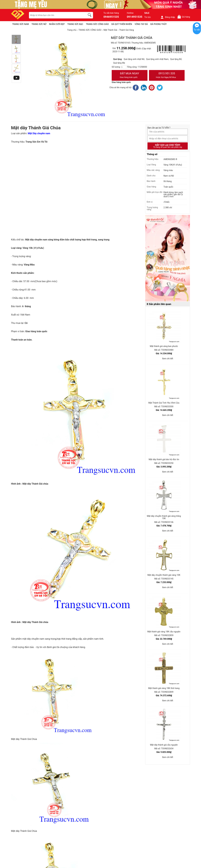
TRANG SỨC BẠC (75, 24)
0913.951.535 (167, 76)
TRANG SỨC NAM (21, 24)
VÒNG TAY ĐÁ (141, 24)
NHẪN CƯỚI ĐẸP (57, 24)
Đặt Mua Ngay (130, 76)
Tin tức (148, 17)
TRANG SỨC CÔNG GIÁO (97, 24)
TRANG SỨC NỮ (39, 24)
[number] (124, 67)
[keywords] (56, 15)
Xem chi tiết (168, 359)
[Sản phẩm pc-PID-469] (168, 258)
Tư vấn (197, 30)
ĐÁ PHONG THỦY (159, 24)
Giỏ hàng (184, 17)
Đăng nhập (168, 17)
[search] (90, 15)
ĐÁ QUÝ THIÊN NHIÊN (122, 24)
